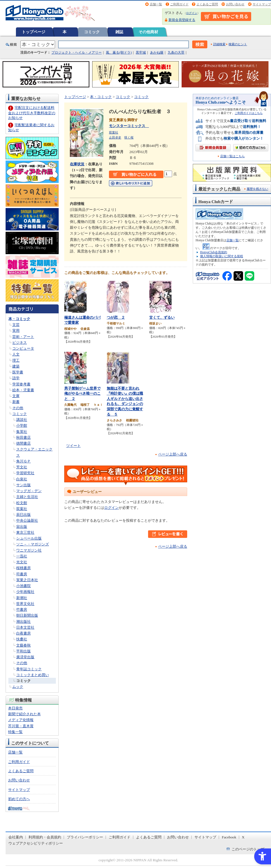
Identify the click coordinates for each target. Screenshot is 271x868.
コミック (92, 32)
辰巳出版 (23, 515)
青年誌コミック (29, 669)
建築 (16, 366)
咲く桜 (129, 137)
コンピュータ (23, 348)
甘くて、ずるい (162, 317)
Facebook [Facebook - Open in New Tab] (229, 837)
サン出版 (23, 485)
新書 (16, 402)
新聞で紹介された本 (24, 714)
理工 (16, 360)
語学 (16, 378)
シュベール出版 (29, 538)
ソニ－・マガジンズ (33, 544)
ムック (18, 687)
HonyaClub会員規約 (214, 252)
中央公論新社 (27, 520)
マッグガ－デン (29, 491)
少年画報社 (25, 592)
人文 (16, 354)
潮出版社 (23, 622)
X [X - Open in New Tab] (243, 837)
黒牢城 (141, 53)
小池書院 (23, 586)
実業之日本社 (27, 580)
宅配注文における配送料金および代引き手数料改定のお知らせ (32, 113)
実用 (16, 331)
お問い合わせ (235, 4)
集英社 (22, 432)
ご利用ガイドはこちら (249, 113)
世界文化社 (25, 604)
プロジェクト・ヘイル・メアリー (77, 53)
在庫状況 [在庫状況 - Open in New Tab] (77, 164)
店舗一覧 (156, 4)
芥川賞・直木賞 (21, 726)
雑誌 (119, 32)
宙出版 (22, 527)
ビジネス (20, 343)
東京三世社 (25, 532)
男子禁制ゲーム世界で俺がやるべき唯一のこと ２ (82, 394)
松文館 (22, 503)
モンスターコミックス (129, 126)
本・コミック (19, 319)
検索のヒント (238, 44)
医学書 (18, 372)
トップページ (34, 32)
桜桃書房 (23, 568)
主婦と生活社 (27, 497)
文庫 (16, 396)
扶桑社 (22, 639)
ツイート (73, 446)
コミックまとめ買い (33, 675)
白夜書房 (23, 633)
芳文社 (22, 467)
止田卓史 (115, 137)
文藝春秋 (23, 645)
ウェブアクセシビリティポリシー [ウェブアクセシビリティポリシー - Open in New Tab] (36, 843)
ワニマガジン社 (29, 550)
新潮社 (22, 598)
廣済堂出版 (25, 657)
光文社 (22, 562)
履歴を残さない (257, 189)
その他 (18, 408)
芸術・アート (23, 337)
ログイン (192, 13)
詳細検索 (219, 44)
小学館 (22, 425)
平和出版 (23, 651)
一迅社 (22, 556)
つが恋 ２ (116, 317)
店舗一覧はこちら (232, 156)
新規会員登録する (182, 20)
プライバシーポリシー (85, 837)
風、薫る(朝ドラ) (119, 53)
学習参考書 (21, 384)
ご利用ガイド (179, 4)
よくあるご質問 (207, 4)
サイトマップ (262, 4)
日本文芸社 (25, 627)
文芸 (16, 325)
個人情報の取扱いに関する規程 (222, 256)
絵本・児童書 (23, 390)
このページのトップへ (250, 849)
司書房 (22, 574)
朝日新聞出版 (27, 615)
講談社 (22, 420)
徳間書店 (23, 443)
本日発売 (15, 708)
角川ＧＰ (23, 461)
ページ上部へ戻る (173, 454)
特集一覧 (15, 732)
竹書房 (22, 610)
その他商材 (148, 32)
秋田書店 (23, 437)
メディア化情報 (21, 720)
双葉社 (22, 509)
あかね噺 (157, 53)
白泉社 (22, 479)
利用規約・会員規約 (45, 837)
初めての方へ (19, 799)
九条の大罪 (176, 53)
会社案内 (16, 837)
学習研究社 (25, 473)
